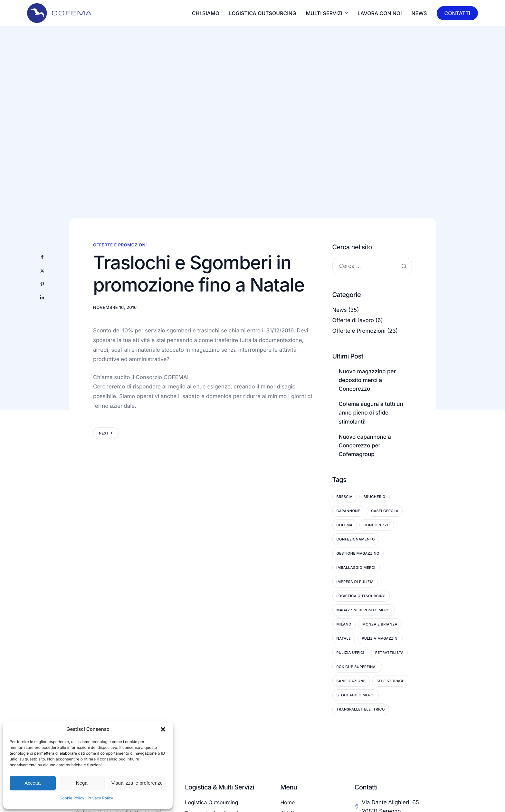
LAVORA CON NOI (380, 13)
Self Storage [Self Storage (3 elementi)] (390, 681)
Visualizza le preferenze (137, 783)
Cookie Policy (72, 798)
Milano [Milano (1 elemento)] (344, 624)
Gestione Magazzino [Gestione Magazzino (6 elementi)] (358, 553)
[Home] (59, 13)
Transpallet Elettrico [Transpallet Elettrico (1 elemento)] (361, 709)
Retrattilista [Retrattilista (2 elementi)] (389, 653)
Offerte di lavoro (353, 320)
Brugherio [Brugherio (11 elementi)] (375, 497)
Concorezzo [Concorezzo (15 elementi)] (377, 525)
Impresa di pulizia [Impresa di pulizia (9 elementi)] (355, 582)
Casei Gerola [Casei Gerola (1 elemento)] (385, 511)
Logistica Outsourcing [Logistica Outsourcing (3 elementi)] (361, 596)
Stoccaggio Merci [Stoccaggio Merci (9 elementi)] (356, 695)
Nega (82, 783)
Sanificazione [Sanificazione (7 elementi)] (351, 681)
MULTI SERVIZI (327, 13)
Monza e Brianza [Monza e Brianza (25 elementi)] (380, 624)
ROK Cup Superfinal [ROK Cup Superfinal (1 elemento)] (357, 667)
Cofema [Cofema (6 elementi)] (345, 525)
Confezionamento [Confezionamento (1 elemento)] (356, 539)
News (419, 13)
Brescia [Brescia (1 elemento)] (345, 497)
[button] (163, 729)
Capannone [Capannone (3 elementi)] (348, 511)
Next (104, 433)
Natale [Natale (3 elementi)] (344, 638)
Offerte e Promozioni (120, 245)
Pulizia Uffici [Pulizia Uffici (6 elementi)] (351, 653)
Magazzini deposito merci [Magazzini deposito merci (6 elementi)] (364, 610)
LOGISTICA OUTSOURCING (263, 13)
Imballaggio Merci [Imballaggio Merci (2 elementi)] (356, 568)
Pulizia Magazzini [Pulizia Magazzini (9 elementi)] (380, 638)
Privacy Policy (100, 798)
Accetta (33, 783)
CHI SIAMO (206, 13)
